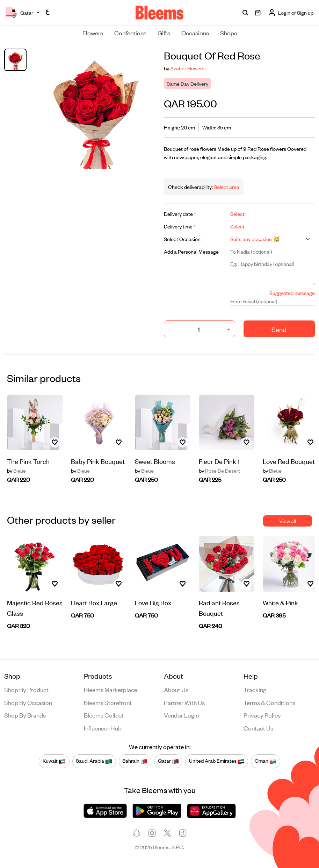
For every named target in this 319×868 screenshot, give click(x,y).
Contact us (258, 728)
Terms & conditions (269, 702)
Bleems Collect (104, 715)
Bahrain (135, 761)
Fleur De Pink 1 (219, 461)
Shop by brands (25, 715)
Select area (226, 187)
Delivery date (180, 214)
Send (279, 329)
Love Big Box (153, 602)
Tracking (255, 689)
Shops (229, 33)
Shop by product (26, 689)
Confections (130, 33)
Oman (266, 761)
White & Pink (280, 602)
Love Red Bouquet (289, 461)
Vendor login (181, 715)
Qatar (168, 761)
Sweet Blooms (155, 461)
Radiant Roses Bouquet (219, 608)
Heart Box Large (94, 602)
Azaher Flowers (187, 68)
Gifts (164, 33)
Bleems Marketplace (111, 689)
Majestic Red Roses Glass (35, 608)
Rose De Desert (219, 471)
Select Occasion (182, 239)
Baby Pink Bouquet (98, 461)
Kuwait (54, 761)
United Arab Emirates (217, 761)
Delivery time (180, 226)
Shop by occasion (28, 702)
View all (288, 521)
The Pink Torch (28, 461)
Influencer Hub (103, 728)
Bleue (16, 471)
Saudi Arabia (94, 761)
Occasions (195, 33)
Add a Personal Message (191, 251)
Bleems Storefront (108, 702)
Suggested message (292, 293)
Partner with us (184, 702)
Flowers (93, 33)
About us (176, 689)
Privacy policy (262, 715)
